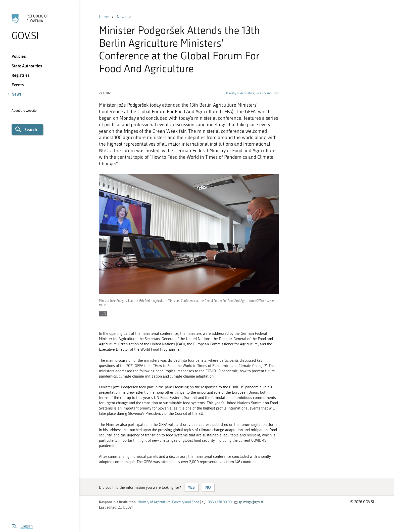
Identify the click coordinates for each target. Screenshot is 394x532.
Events (18, 85)
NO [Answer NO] (208, 487)
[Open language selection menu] (22, 526)
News (17, 94)
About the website (24, 111)
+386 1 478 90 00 (219, 502)
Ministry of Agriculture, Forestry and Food (252, 93)
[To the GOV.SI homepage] (39, 27)
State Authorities (27, 66)
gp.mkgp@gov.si (251, 502)
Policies (19, 56)
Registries (21, 75)
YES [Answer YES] (191, 487)
